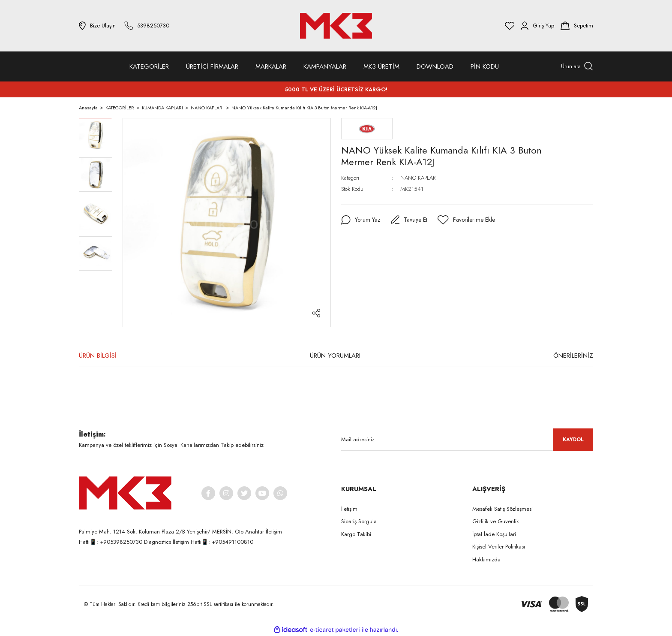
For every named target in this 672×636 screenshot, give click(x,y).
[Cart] (577, 26)
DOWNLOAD (435, 66)
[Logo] (336, 26)
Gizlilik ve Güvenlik (496, 521)
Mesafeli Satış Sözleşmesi (502, 509)
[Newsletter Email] (467, 440)
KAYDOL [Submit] (573, 440)
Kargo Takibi (356, 534)
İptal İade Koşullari (494, 534)
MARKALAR (271, 66)
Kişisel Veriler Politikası (499, 547)
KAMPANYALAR (325, 66)
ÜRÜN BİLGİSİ (98, 356)
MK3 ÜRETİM (381, 66)
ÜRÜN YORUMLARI (335, 356)
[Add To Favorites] (467, 220)
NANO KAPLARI (418, 178)
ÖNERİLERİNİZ (573, 356)
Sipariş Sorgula (359, 521)
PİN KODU (485, 66)
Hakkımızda (486, 559)
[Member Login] (537, 26)
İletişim (349, 509)
